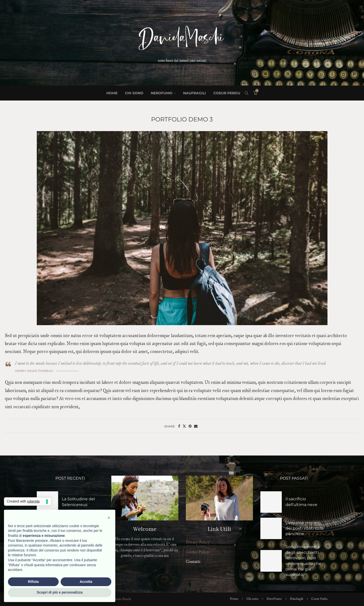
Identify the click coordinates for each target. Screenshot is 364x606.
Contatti (193, 562)
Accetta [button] (86, 582)
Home (112, 93)
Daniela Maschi (121, 599)
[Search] (246, 93)
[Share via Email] (196, 426)
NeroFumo (162, 93)
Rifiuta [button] (33, 582)
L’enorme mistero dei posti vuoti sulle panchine (305, 528)
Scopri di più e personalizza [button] (60, 592)
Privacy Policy (198, 542)
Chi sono (134, 93)
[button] (109, 518)
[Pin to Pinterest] (190, 426)
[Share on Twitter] (184, 426)
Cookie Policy (198, 552)
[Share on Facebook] (179, 426)
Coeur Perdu (227, 93)
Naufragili (195, 93)
